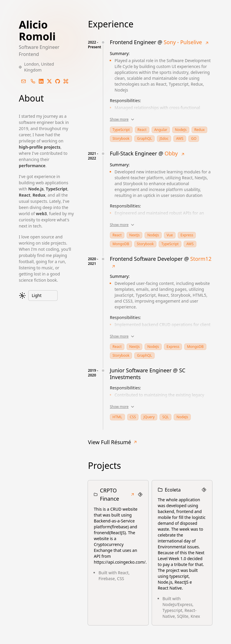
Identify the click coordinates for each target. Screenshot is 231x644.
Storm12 (201, 259)
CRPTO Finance (117, 494)
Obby (171, 153)
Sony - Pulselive (183, 42)
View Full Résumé (113, 442)
